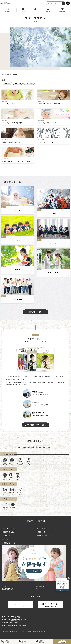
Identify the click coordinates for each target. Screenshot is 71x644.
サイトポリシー (40, 586)
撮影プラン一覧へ (35, 312)
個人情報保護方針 (8, 589)
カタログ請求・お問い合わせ (35, 425)
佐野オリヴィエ (29, 83)
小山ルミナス (18, 83)
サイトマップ (40, 589)
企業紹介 (5, 586)
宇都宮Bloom (7, 83)
